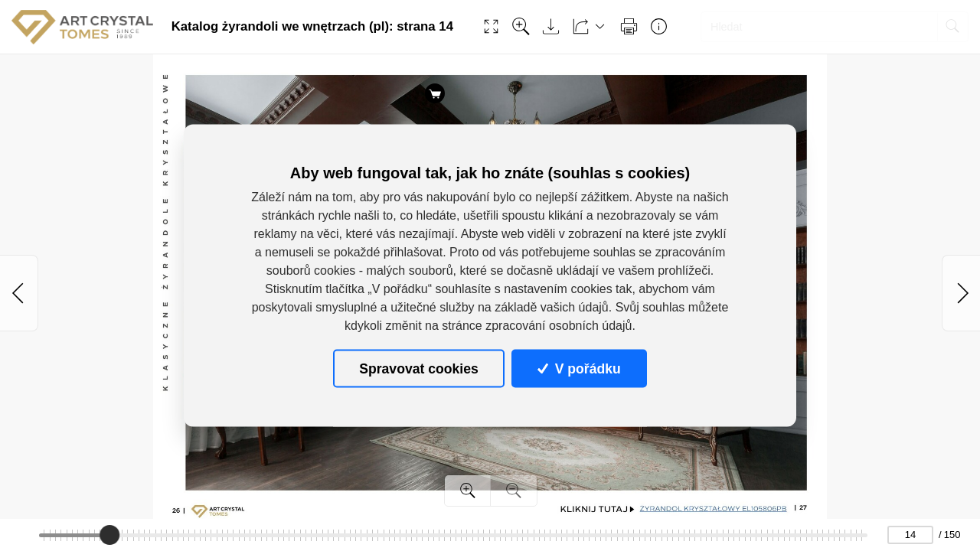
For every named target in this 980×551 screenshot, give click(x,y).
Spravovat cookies (418, 368)
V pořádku (579, 368)
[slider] (110, 535)
